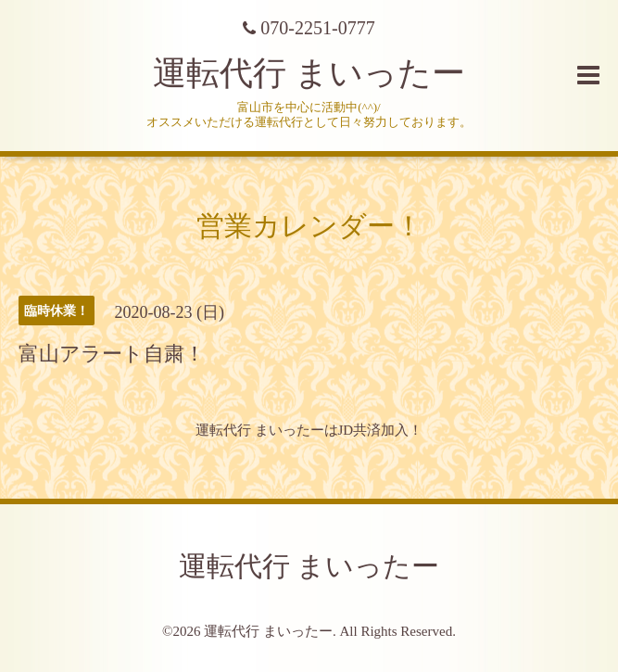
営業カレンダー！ (309, 226)
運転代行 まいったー (309, 73)
